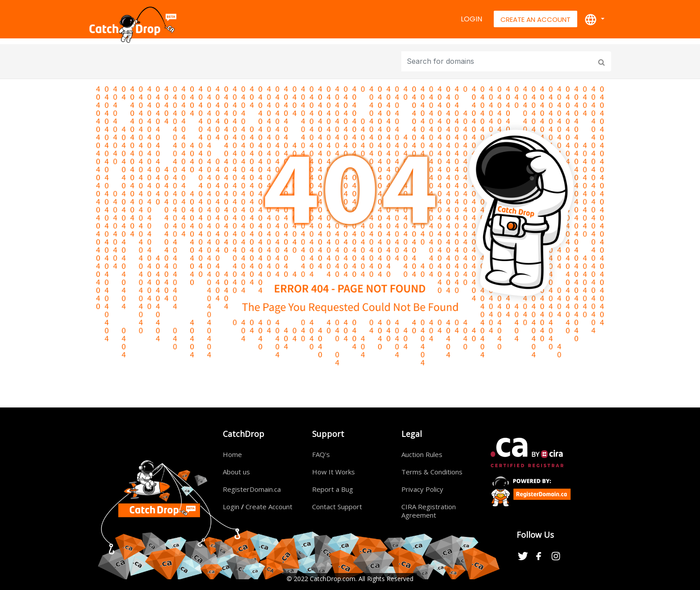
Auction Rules (422, 454)
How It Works (333, 472)
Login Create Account (258, 507)
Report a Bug (333, 489)
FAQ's (321, 454)
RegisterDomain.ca (252, 489)
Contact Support (337, 507)
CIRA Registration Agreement (429, 511)
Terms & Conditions (432, 472)
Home (232, 454)
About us (236, 472)
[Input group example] (498, 61)
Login (471, 19)
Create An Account (535, 19)
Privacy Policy (422, 489)
